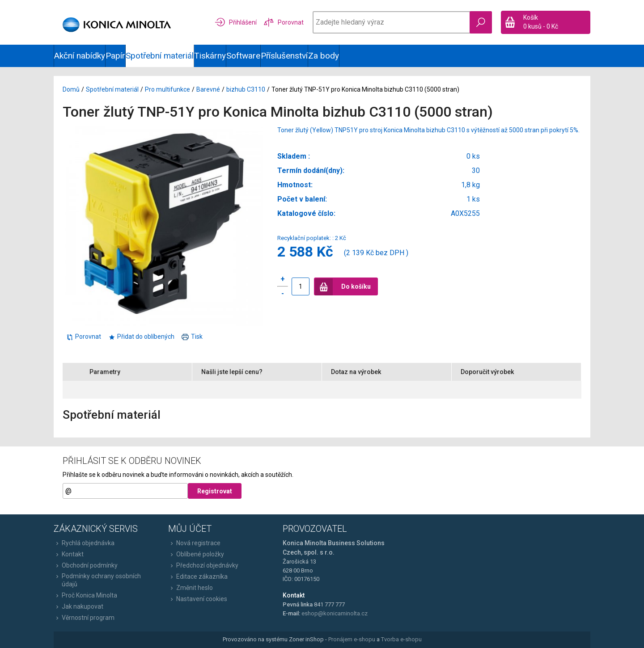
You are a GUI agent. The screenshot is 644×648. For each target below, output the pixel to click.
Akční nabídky (80, 56)
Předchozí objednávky (203, 565)
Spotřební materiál (160, 56)
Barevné (208, 89)
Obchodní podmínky (86, 565)
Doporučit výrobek (487, 372)
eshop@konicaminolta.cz (335, 613)
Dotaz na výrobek (356, 372)
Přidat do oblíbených (141, 337)
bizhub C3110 (246, 89)
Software (243, 56)
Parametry (105, 372)
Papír (115, 56)
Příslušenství (284, 56)
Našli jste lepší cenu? (232, 372)
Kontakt (69, 554)
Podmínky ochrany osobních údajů (97, 580)
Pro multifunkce (167, 89)
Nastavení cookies (198, 599)
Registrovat (215, 491)
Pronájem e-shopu (352, 639)
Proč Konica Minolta (85, 595)
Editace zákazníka (198, 576)
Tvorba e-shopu (401, 639)
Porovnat (84, 337)
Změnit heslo (191, 588)
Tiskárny (210, 56)
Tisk (192, 337)
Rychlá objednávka (84, 543)
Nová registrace (194, 543)
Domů (71, 89)
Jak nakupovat (78, 606)
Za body (324, 56)
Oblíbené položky (196, 554)
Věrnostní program (84, 618)
